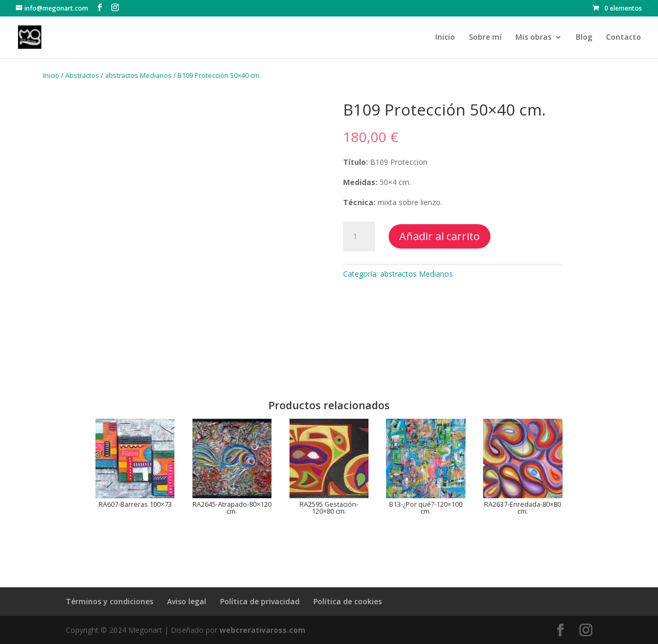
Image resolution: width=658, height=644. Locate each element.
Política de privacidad (260, 601)
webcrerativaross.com (262, 630)
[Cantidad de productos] (359, 236)
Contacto (624, 38)
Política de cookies (348, 601)
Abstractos (82, 75)
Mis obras (533, 38)
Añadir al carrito (440, 236)
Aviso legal (187, 601)
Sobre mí (485, 38)
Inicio (445, 38)
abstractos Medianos (138, 75)
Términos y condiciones (109, 601)
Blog (584, 38)
